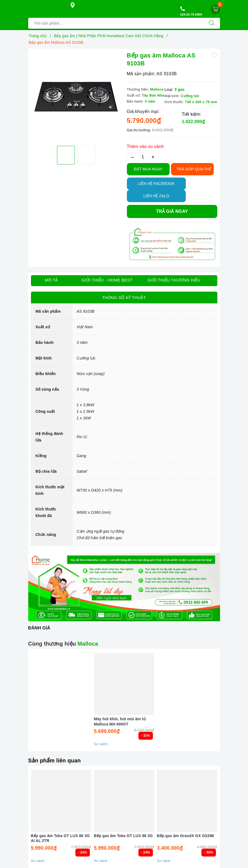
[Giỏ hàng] (215, 9)
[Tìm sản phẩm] (116, 23)
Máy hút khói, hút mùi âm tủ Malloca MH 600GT (120, 721)
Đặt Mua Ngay (148, 169)
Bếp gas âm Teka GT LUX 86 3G (123, 836)
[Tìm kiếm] (212, 23)
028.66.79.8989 (191, 14)
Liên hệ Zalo (156, 196)
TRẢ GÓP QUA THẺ (194, 169)
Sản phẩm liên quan (55, 760)
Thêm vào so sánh (146, 146)
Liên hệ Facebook (156, 184)
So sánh (101, 744)
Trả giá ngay (172, 211)
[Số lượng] (143, 157)
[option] (76, 97)
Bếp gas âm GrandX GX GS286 (186, 836)
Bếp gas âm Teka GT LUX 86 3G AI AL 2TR (60, 838)
